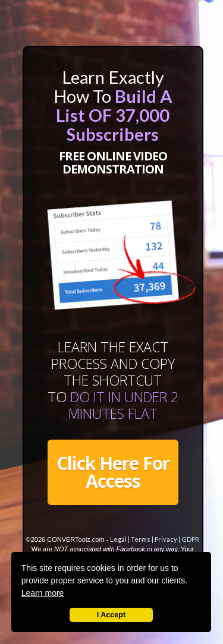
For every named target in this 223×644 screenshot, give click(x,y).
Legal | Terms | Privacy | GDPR (155, 539)
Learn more (43, 593)
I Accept (111, 615)
